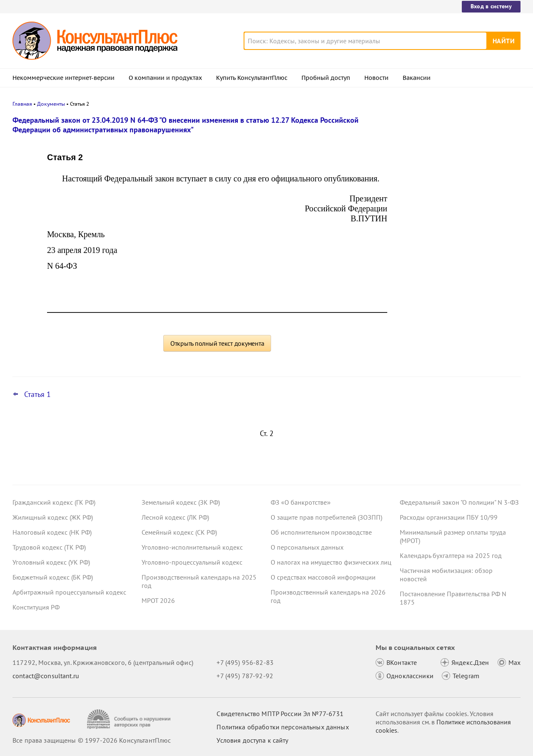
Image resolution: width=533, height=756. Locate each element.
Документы (51, 104)
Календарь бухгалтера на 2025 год (451, 555)
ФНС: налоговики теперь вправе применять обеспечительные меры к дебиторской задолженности (456, 208)
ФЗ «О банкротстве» (301, 502)
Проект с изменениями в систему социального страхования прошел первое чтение (452, 299)
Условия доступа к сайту (252, 740)
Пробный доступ (326, 78)
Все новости (421, 326)
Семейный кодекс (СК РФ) (179, 532)
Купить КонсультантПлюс (252, 78)
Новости (376, 78)
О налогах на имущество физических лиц (331, 562)
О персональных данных (307, 547)
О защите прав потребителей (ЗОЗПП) (326, 517)
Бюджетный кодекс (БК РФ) (53, 577)
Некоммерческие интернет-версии (64, 78)
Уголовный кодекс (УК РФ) (51, 562)
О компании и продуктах (165, 78)
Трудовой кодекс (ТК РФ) (49, 547)
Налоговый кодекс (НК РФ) (52, 532)
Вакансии (417, 78)
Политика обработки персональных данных (283, 727)
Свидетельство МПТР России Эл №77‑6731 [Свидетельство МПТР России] (280, 714)
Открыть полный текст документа (217, 343)
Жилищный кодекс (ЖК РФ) (53, 517)
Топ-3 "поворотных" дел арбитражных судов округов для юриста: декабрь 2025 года (457, 254)
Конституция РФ (36, 607)
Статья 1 (37, 394)
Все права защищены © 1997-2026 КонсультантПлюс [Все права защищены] (92, 740)
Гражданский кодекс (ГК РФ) (54, 502)
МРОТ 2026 (158, 600)
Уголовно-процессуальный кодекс (192, 562)
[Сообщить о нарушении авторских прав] (130, 719)
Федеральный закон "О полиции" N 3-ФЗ (459, 502)
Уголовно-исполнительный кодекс (192, 547)
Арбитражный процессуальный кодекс (69, 592)
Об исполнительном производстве (321, 532)
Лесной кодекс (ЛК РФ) (175, 517)
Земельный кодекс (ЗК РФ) (181, 502)
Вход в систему (491, 6)
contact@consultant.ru (46, 676)
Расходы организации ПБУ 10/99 (449, 517)
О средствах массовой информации (323, 577)
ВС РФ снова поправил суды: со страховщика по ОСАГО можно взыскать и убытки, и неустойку (448, 163)
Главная (22, 104)
